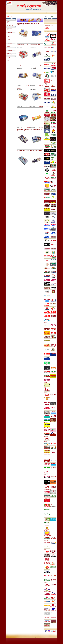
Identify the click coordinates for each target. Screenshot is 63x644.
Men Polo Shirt (10, 46)
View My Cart (48, 17)
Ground (8, 21)
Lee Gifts (8, 56)
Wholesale (36, 13)
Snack (8, 42)
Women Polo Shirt (10, 45)
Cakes (8, 31)
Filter (8, 60)
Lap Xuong (9, 38)
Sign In (54, 13)
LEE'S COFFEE (9, 20)
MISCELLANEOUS (10, 51)
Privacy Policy (38, 637)
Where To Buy (43, 13)
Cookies (8, 39)
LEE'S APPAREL (9, 44)
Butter (8, 30)
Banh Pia (9, 37)
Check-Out (54, 17)
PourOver (9, 24)
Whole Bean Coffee (10, 25)
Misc (8, 52)
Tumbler (9, 59)
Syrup (8, 49)
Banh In (8, 35)
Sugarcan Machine (10, 55)
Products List (21, 13)
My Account (42, 17)
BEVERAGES (9, 48)
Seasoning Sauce (10, 28)
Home (9, 13)
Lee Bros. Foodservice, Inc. (31, 636)
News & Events (29, 13)
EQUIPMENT (9, 53)
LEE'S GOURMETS (10, 32)
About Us (49, 13)
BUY (28, 43)
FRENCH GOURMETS (10, 27)
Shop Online (15, 13)
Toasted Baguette (10, 34)
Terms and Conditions (32, 637)
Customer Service (25, 637)
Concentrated (9, 23)
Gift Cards (9, 58)
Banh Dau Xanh (10, 41)
